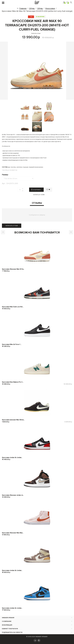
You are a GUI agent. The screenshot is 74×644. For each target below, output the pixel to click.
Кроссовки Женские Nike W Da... (13, 269)
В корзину (37, 190)
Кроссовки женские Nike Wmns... (13, 420)
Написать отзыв (36, 33)
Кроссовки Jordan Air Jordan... (12, 458)
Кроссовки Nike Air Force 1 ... (12, 344)
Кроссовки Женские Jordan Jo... (13, 495)
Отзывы (37, 203)
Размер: (5, 175)
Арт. (4, 183)
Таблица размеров (10, 170)
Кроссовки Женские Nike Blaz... (13, 533)
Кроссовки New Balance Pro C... (13, 382)
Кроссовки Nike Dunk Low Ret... (13, 307)
